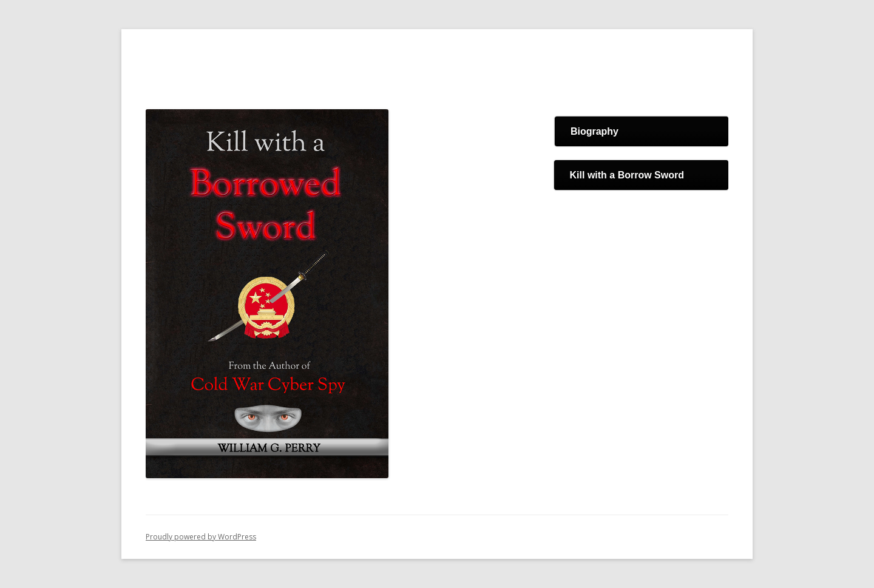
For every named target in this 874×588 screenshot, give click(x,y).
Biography (595, 131)
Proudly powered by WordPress (201, 537)
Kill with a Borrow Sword (627, 175)
